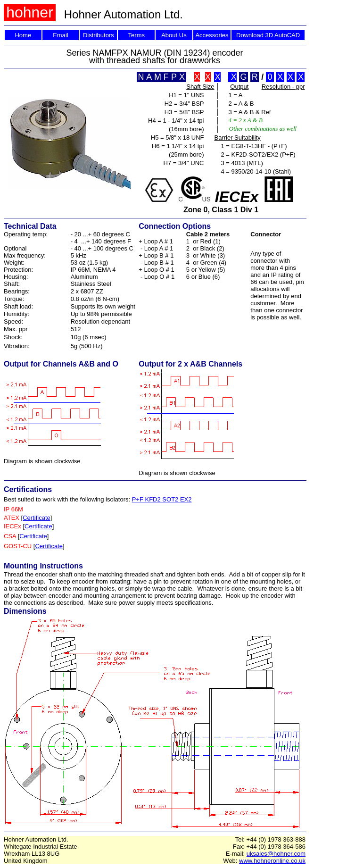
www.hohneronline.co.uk (272, 861)
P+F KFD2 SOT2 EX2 (162, 499)
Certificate (37, 518)
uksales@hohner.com (276, 854)
